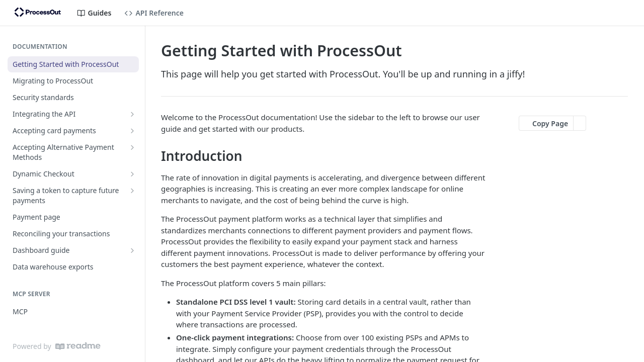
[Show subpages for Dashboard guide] (132, 250)
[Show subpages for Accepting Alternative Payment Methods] (132, 147)
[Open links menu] (626, 13)
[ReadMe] (78, 346)
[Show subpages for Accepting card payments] (132, 131)
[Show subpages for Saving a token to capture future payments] (132, 191)
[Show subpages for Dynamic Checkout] (132, 174)
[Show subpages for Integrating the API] (132, 114)
